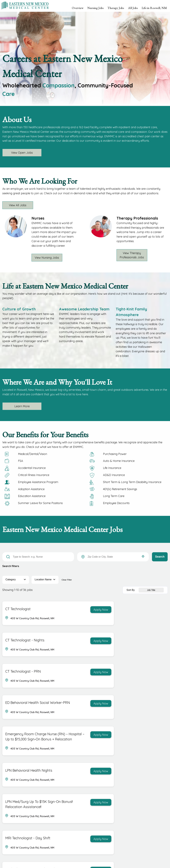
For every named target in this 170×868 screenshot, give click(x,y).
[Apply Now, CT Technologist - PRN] (68, 642)
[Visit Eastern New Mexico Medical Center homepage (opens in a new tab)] (25, 5)
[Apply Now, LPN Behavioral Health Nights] (155, 679)
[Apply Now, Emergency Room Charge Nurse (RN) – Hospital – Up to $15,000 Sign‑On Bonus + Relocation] (68, 679)
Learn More (22, 406)
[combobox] (113, 557)
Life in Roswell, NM (154, 8)
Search (160, 557)
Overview (78, 8)
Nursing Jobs (96, 8)
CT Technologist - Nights (111, 609)
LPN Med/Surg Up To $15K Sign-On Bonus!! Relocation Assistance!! (26, 731)
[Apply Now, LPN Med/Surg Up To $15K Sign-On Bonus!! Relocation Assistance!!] (68, 726)
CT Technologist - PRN (23, 641)
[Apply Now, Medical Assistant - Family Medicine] (68, 769)
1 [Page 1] (115, 812)
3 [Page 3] (128, 812)
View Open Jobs (22, 153)
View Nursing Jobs (47, 258)
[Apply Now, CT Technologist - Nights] (155, 610)
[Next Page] (141, 812)
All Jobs (133, 8)
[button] (143, 556)
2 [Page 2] (121, 812)
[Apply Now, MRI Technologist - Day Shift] (155, 726)
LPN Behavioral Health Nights (115, 678)
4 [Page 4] (134, 812)
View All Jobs (18, 205)
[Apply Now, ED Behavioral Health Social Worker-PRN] (155, 642)
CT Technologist (17, 609)
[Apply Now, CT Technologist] (68, 610)
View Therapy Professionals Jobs (132, 255)
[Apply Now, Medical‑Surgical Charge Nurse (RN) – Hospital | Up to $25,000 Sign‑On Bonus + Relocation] (155, 769)
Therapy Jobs (116, 8)
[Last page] (147, 812)
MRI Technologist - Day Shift (114, 726)
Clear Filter (67, 580)
